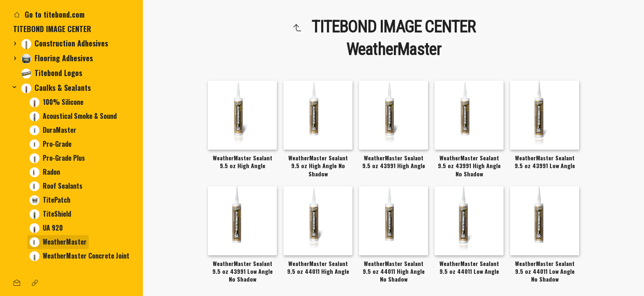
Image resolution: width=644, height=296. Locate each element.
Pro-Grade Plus (57, 158)
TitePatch (50, 200)
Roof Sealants (56, 186)
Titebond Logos (52, 73)
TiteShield (50, 214)
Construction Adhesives (65, 43)
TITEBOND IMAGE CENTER (52, 29)
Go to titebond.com (49, 14)
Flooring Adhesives (57, 58)
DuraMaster (53, 130)
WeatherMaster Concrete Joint (79, 256)
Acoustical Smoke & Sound (73, 116)
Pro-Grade (51, 144)
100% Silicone (56, 102)
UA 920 (46, 228)
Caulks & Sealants (56, 88)
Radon (45, 172)
